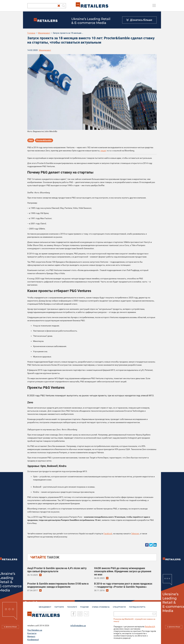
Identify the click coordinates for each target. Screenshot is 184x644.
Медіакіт (31, 636)
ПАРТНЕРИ (59, 606)
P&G (31, 140)
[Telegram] (86, 614)
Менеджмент (44, 33)
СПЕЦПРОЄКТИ (119, 606)
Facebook (108, 534)
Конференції (33, 640)
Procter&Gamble (44, 140)
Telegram (135, 534)
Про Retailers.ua (35, 630)
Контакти (32, 633)
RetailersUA (150, 627)
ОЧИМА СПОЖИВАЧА (101, 606)
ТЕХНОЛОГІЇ (72, 606)
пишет (103, 151)
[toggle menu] (154, 5)
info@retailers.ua (78, 626)
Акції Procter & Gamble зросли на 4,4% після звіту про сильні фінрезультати (57, 570)
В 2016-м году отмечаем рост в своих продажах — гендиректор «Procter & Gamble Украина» (123, 585)
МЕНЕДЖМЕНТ (45, 606)
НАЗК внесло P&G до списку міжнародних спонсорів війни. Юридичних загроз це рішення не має (123, 571)
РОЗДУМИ (84, 606)
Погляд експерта (137, 606)
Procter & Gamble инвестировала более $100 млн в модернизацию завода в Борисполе (58, 585)
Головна (31, 33)
